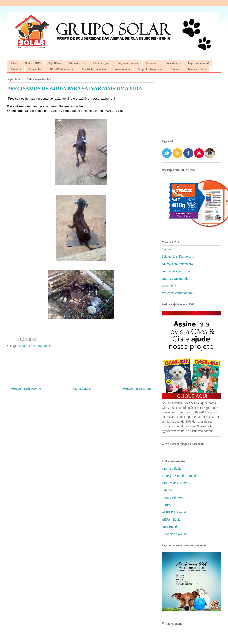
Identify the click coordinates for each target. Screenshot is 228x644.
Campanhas (35, 69)
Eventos (16, 69)
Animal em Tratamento (37, 346)
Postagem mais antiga (137, 388)
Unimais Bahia (172, 468)
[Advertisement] (191, 105)
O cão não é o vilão (175, 534)
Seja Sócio (55, 63)
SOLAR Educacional (62, 69)
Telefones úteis (197, 69)
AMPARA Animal (174, 512)
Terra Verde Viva (173, 498)
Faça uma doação (128, 63)
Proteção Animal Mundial (179, 476)
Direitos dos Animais (176, 483)
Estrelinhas (169, 286)
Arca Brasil (169, 527)
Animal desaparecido (176, 271)
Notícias (167, 249)
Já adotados (173, 63)
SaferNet (168, 490)
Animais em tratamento (177, 264)
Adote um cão (77, 63)
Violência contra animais (178, 293)
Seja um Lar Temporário (178, 256)
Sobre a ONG (33, 63)
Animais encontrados (176, 278)
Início (14, 63)
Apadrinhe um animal (95, 69)
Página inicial (82, 388)
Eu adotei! (152, 63)
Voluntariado (122, 69)
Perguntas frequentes (150, 69)
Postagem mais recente (26, 388)
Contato (175, 69)
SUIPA (166, 505)
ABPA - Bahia (171, 519)
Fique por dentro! (198, 63)
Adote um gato (101, 63)
